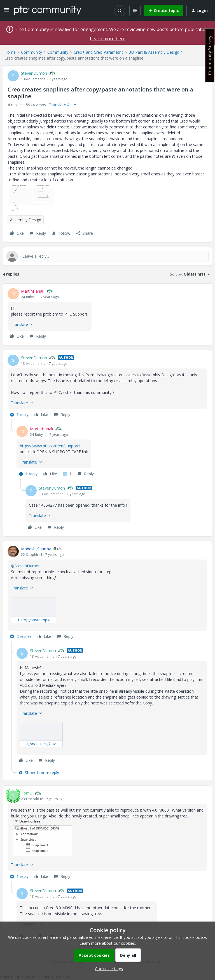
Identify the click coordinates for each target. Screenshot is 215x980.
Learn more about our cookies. (108, 943)
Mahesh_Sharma (36, 549)
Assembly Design (26, 220)
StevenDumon (34, 73)
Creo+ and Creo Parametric (99, 52)
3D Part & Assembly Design (154, 52)
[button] (6, 12)
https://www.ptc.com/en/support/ (50, 446)
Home (10, 52)
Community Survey (210, 55)
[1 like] (67, 474)
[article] (107, 314)
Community (31, 52)
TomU (27, 793)
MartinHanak (33, 291)
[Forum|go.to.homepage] (48, 10)
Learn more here (108, 39)
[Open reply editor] (107, 256)
